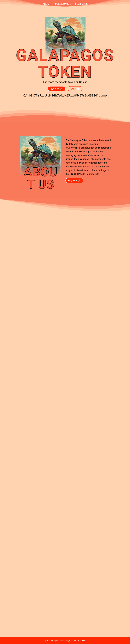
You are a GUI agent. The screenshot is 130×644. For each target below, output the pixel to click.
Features (81, 4)
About (47, 4)
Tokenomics (63, 4)
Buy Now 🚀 (57, 89)
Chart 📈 (75, 89)
